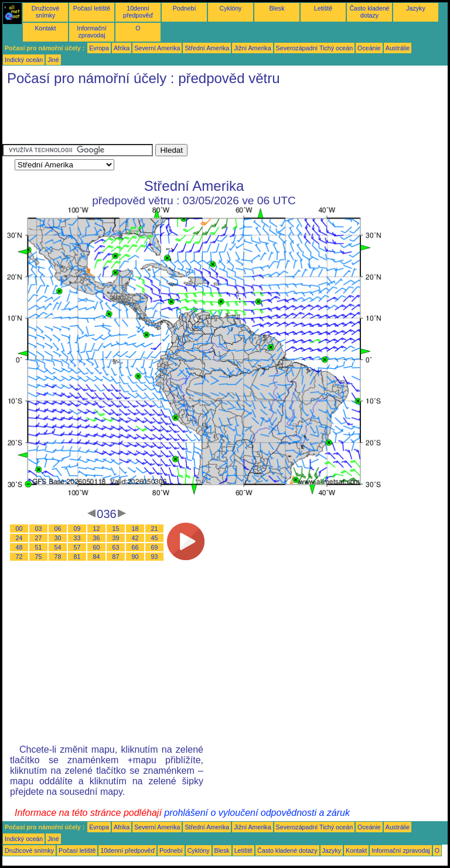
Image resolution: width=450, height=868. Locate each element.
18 (135, 529)
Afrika (122, 48)
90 (135, 557)
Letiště (323, 8)
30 (58, 538)
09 (77, 529)
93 (155, 557)
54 (58, 547)
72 (19, 557)
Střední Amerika (207, 48)
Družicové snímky (45, 12)
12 (97, 529)
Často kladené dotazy (369, 12)
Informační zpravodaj (91, 32)
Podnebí (185, 8)
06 (58, 529)
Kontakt (45, 28)
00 (19, 529)
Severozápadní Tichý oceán (315, 48)
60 (97, 547)
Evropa (99, 48)
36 (97, 538)
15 (116, 529)
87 (116, 557)
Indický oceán (24, 60)
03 (39, 529)
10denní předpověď (138, 12)
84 (97, 557)
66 (135, 547)
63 (116, 547)
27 (39, 538)
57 (77, 547)
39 (116, 538)
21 (155, 529)
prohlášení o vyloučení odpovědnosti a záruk (257, 813)
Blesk (277, 8)
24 (19, 538)
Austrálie (398, 48)
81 (77, 557)
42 (135, 538)
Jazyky (416, 8)
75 (39, 557)
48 (19, 547)
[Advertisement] (216, 118)
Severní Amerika (157, 48)
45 (155, 538)
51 (39, 547)
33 (77, 538)
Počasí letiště (92, 8)
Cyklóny (231, 8)
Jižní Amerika (252, 48)
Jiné (53, 60)
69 (155, 547)
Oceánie (369, 48)
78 (58, 557)
